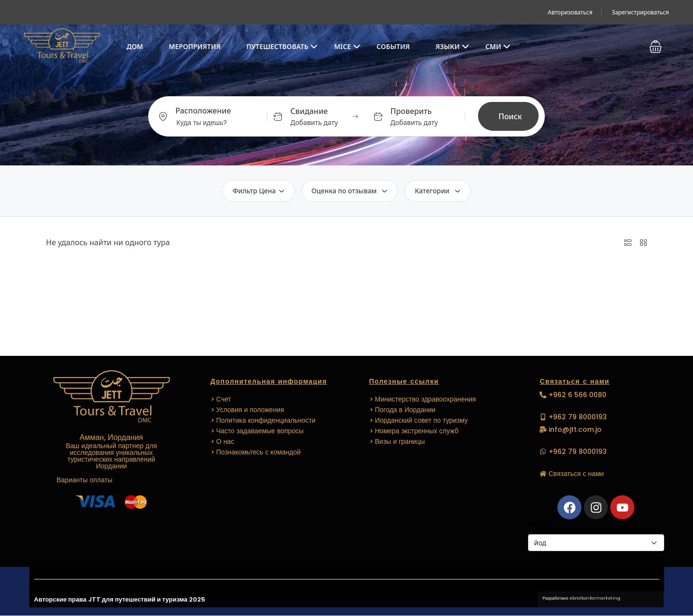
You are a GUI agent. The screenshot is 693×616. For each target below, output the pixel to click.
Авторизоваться (570, 12)
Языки (453, 46)
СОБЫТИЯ (393, 46)
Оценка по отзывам (350, 191)
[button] (655, 47)
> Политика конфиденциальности (263, 420)
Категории (437, 191)
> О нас (222, 441)
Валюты (541, 524)
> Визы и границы (397, 441)
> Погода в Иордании (403, 410)
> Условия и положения (247, 410)
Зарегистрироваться (640, 12)
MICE (347, 46)
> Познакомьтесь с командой (256, 452)
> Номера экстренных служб (414, 431)
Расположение (203, 111)
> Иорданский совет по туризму (419, 420)
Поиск (510, 116)
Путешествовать (282, 46)
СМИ (498, 46)
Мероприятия (195, 46)
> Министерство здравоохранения (423, 399)
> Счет (221, 399)
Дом (135, 46)
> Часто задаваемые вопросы (257, 431)
